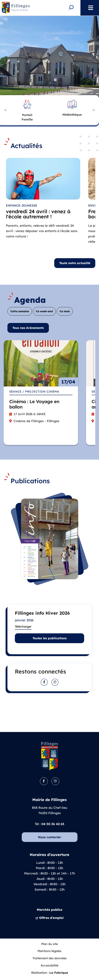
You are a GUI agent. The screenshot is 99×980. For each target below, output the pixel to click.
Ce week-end (44, 311)
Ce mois (65, 311)
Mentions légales (49, 951)
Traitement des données (50, 958)
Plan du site (49, 944)
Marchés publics (49, 910)
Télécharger (23, 626)
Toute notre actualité (75, 263)
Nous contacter (49, 837)
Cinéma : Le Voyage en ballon (34, 404)
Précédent (6, 110)
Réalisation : (50, 973)
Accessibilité (49, 965)
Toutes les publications (50, 638)
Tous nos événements (28, 328)
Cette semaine (20, 311)
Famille (27, 117)
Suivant (93, 110)
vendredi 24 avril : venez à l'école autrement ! (38, 214)
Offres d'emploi (51, 918)
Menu (89, 8)
